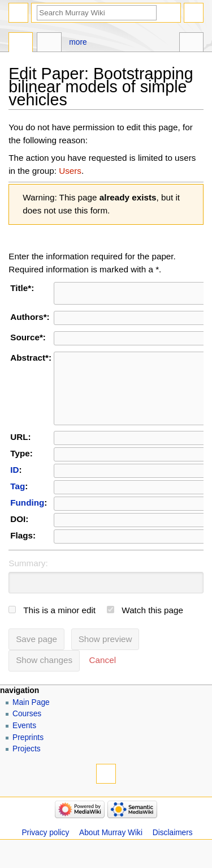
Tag (18, 506)
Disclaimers (173, 853)
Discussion (49, 44)
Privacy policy (45, 853)
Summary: (28, 583)
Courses (27, 734)
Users (70, 171)
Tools (191, 44)
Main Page (31, 723)
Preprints (28, 758)
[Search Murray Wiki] (97, 13)
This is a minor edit (59, 630)
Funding (27, 523)
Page (21, 44)
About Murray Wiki (111, 853)
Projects (27, 769)
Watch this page (152, 630)
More (78, 42)
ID (14, 490)
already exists (128, 197)
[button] (103, 681)
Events (24, 746)
